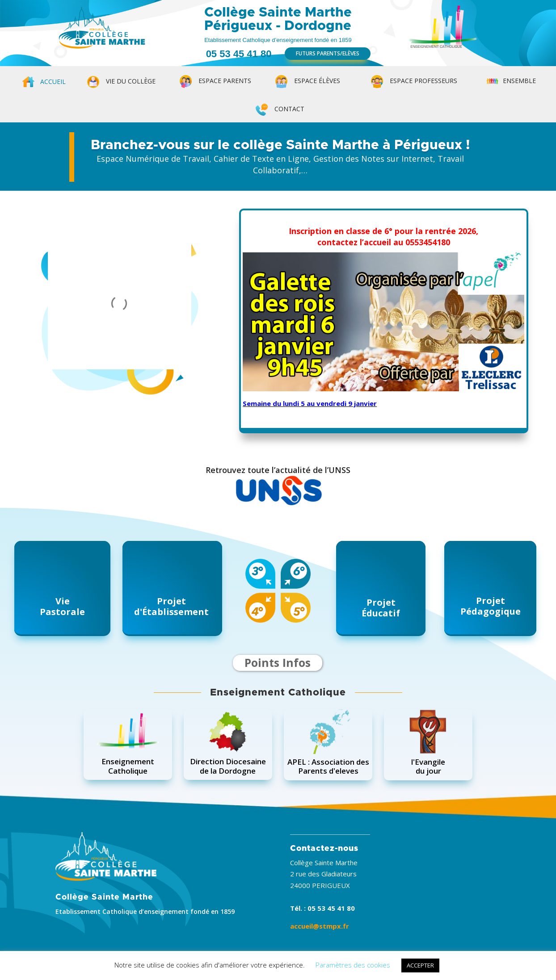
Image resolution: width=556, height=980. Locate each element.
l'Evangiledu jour (428, 766)
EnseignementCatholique (128, 766)
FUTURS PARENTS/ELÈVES (328, 53)
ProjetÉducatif (381, 608)
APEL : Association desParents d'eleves (328, 766)
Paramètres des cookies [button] (353, 965)
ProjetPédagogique (491, 606)
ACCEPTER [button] (420, 965)
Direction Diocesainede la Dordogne (228, 766)
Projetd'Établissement (171, 606)
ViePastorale (62, 606)
